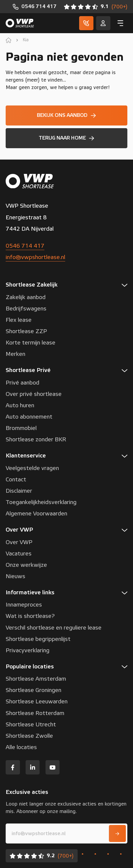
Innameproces (24, 605)
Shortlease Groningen (33, 690)
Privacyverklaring (28, 650)
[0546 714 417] (35, 7)
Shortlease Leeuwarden (37, 702)
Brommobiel (21, 428)
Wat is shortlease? (30, 616)
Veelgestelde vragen (32, 468)
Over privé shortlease (34, 394)
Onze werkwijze (26, 565)
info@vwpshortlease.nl (35, 257)
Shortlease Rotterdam (35, 713)
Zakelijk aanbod (26, 297)
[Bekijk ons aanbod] (66, 115)
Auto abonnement (29, 417)
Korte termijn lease (30, 343)
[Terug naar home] (66, 138)
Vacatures (19, 554)
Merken (15, 354)
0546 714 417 (25, 246)
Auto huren (20, 405)
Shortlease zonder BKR (36, 440)
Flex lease (19, 320)
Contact (16, 480)
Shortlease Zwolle (29, 736)
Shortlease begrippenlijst (38, 639)
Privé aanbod (22, 383)
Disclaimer (19, 491)
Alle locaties (21, 747)
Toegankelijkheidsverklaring (41, 502)
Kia (26, 40)
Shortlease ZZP (26, 331)
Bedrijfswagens (26, 309)
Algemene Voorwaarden (36, 514)
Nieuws (15, 576)
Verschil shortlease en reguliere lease (54, 628)
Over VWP (19, 542)
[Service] (103, 23)
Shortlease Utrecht (31, 725)
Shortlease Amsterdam (36, 679)
